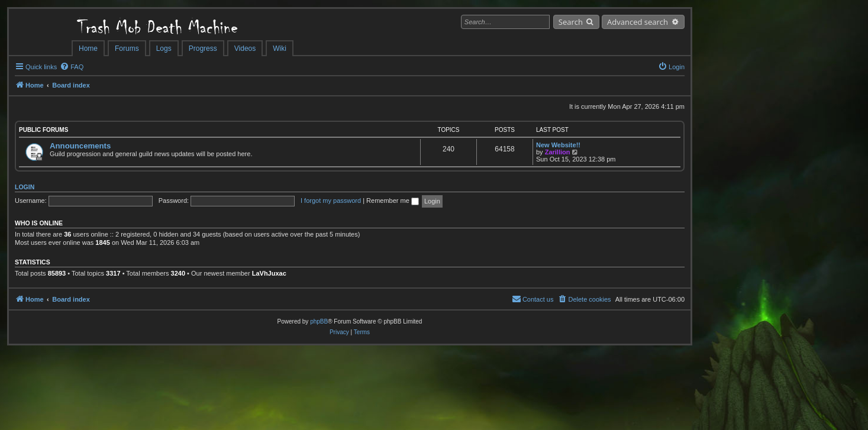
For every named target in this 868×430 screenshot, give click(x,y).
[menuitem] (72, 67)
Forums (127, 49)
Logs (164, 49)
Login (25, 187)
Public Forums (43, 130)
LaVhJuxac (269, 273)
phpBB (319, 321)
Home (88, 49)
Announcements (80, 146)
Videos (245, 49)
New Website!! (558, 145)
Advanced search (638, 22)
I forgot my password (331, 201)
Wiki (280, 49)
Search (571, 22)
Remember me (393, 201)
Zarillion (558, 152)
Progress (203, 49)
